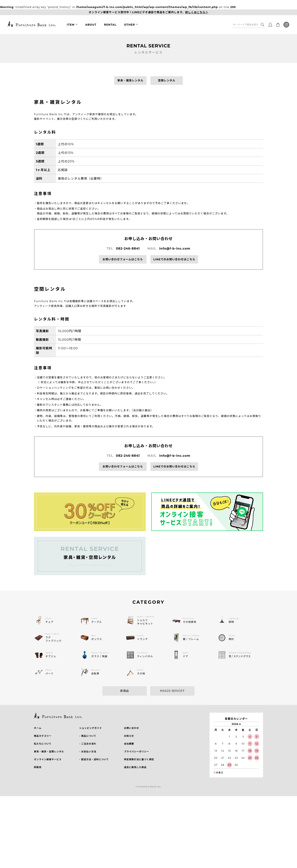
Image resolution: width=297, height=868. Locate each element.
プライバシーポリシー (137, 752)
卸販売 (38, 767)
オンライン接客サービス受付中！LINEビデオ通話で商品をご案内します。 (149, 12)
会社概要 (129, 744)
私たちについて (43, 744)
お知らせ (129, 736)
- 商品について (88, 736)
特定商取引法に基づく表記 (139, 759)
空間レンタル (167, 80)
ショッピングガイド (90, 728)
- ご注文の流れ (88, 744)
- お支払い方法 (88, 752)
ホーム (38, 728)
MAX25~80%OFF (172, 691)
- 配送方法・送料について (94, 759)
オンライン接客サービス (48, 759)
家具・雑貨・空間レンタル (49, 752)
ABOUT (91, 25)
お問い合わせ (132, 728)
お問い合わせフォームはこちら (123, 259)
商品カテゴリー (43, 736)
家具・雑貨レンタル (130, 80)
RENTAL (110, 25)
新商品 (125, 691)
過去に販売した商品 (135, 767)
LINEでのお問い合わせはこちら (174, 259)
